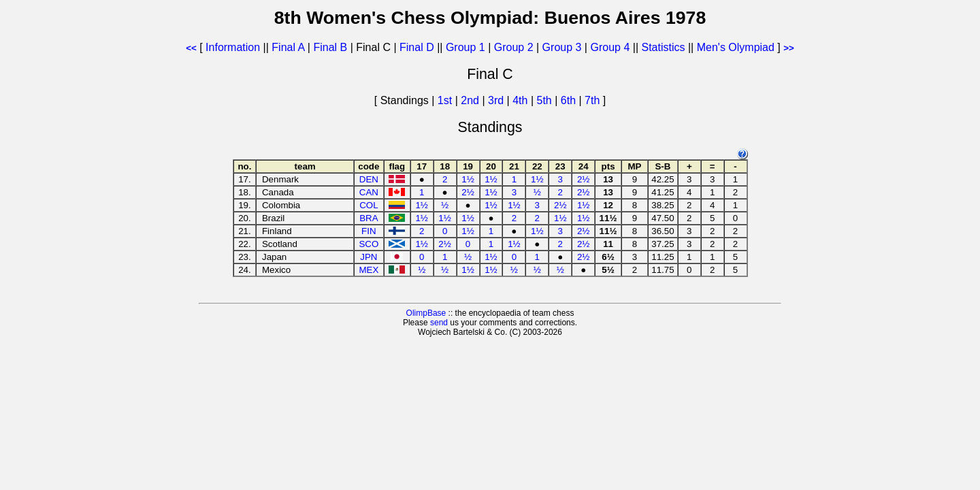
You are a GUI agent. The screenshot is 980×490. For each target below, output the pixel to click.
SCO (369, 244)
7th (594, 100)
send (439, 323)
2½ (584, 179)
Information (233, 47)
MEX (369, 270)
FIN (369, 231)
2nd (471, 100)
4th (522, 100)
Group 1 (465, 47)
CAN (369, 192)
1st (446, 100)
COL (369, 205)
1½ (468, 179)
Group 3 (562, 47)
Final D (417, 47)
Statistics (663, 47)
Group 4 (610, 47)
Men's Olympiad (736, 47)
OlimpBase (426, 313)
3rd (497, 100)
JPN (369, 257)
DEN (369, 179)
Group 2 (514, 47)
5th (546, 100)
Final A (288, 47)
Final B (330, 47)
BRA (369, 218)
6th (570, 100)
